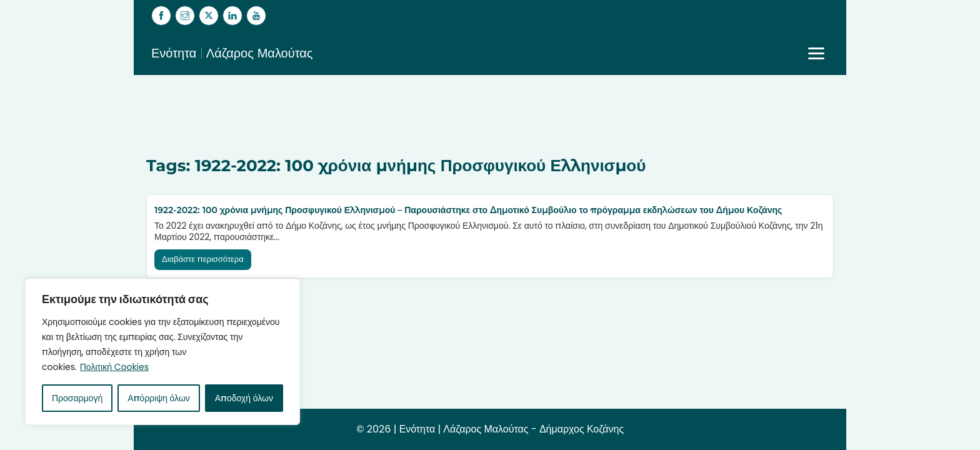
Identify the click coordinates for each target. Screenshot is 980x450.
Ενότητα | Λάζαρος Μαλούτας (232, 53)
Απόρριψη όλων (159, 398)
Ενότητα (417, 429)
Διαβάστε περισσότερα (203, 259)
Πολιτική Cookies (114, 367)
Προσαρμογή (77, 398)
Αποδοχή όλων (244, 398)
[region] (162, 352)
